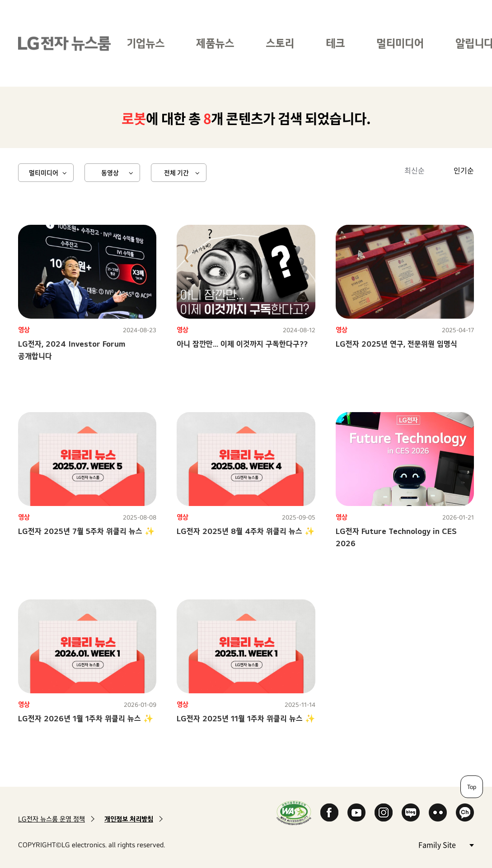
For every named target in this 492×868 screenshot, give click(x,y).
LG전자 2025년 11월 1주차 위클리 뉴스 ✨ (246, 718)
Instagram (384, 812)
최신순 (415, 170)
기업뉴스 (145, 43)
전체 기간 (176, 172)
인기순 (464, 170)
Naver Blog (411, 812)
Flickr (438, 812)
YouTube (356, 812)
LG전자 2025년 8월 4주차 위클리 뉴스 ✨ (246, 531)
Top (472, 787)
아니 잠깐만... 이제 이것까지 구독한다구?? (242, 344)
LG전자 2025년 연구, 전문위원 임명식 (396, 344)
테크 (335, 43)
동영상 (110, 172)
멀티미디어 (400, 43)
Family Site (446, 844)
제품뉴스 (215, 43)
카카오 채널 (465, 812)
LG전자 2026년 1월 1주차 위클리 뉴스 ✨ (86, 718)
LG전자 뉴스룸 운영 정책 (52, 819)
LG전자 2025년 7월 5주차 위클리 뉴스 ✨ (86, 531)
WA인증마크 (294, 813)
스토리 (280, 43)
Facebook (329, 812)
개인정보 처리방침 (129, 819)
